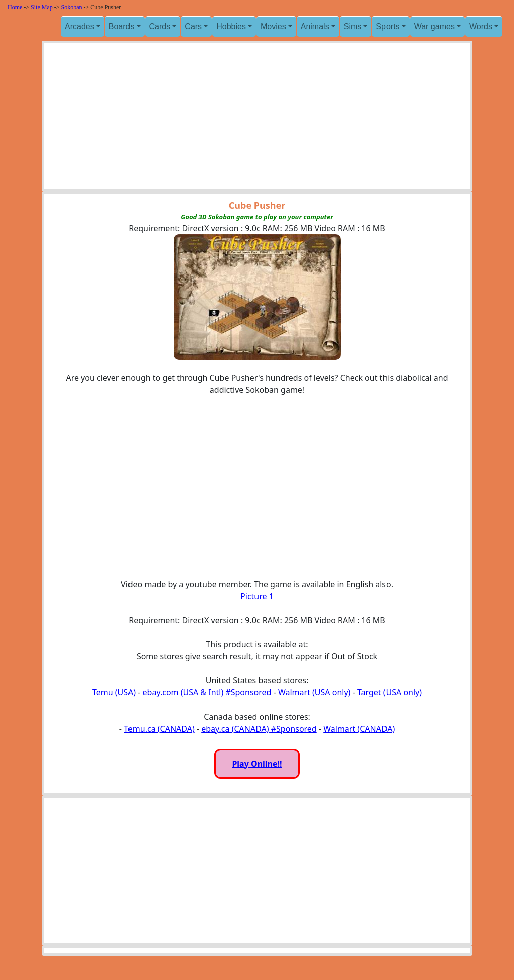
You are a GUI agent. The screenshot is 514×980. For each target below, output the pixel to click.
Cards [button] (160, 26)
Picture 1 (257, 596)
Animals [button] (315, 26)
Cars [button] (193, 26)
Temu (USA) (114, 692)
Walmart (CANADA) (359, 729)
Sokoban (72, 7)
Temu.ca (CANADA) (159, 729)
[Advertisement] (257, 118)
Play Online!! (257, 764)
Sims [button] (353, 26)
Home (15, 7)
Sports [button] (388, 26)
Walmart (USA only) (314, 692)
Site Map (42, 7)
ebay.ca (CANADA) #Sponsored (259, 729)
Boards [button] (122, 26)
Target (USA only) (390, 692)
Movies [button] (273, 26)
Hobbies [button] (231, 26)
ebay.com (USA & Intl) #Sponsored (207, 692)
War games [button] (434, 26)
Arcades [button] (80, 26)
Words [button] (481, 26)
